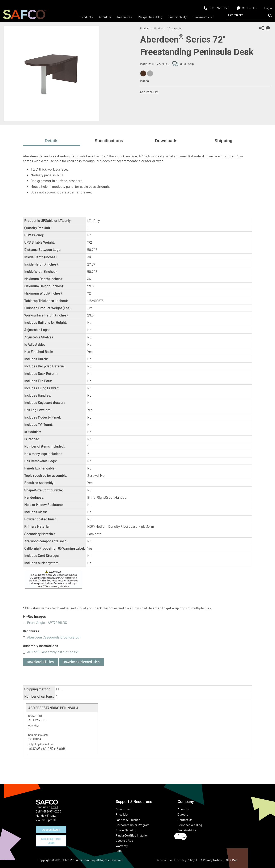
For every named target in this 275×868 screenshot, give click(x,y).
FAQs (119, 851)
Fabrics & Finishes (128, 820)
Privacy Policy (186, 860)
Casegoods (175, 28)
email (54, 807)
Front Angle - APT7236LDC (47, 622)
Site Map (232, 860)
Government (124, 809)
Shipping (223, 141)
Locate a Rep (124, 840)
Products (146, 28)
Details (52, 141)
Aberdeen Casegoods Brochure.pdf (54, 637)
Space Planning (126, 830)
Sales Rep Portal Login (51, 842)
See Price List (149, 92)
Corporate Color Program (133, 825)
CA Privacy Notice (210, 860)
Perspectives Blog (190, 825)
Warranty (122, 846)
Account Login (51, 830)
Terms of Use (164, 860)
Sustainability (187, 830)
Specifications (109, 141)
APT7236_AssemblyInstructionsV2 (53, 652)
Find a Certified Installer (132, 835)
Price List (122, 814)
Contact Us (185, 820)
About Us (184, 809)
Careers (183, 814)
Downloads (166, 141)
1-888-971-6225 (51, 811)
